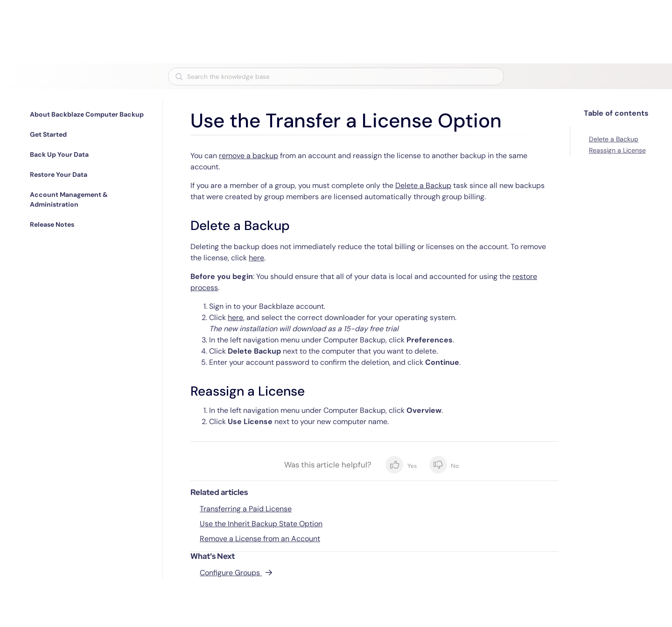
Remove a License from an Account (260, 539)
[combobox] (336, 77)
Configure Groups (231, 573)
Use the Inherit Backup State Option (261, 524)
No (444, 465)
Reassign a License (617, 150)
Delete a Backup (423, 185)
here (256, 258)
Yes (401, 465)
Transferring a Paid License (246, 509)
